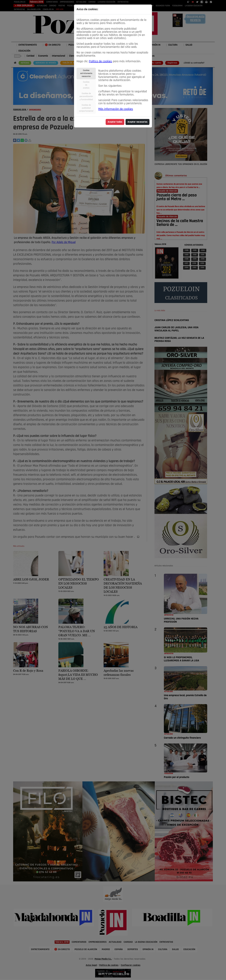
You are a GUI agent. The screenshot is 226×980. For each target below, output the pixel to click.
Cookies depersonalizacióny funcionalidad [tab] (86, 96)
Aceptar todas (115, 122)
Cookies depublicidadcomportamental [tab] (86, 108)
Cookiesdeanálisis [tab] (86, 85)
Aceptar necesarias (137, 122)
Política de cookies (100, 61)
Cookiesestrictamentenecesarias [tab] (86, 73)
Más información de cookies (116, 109)
